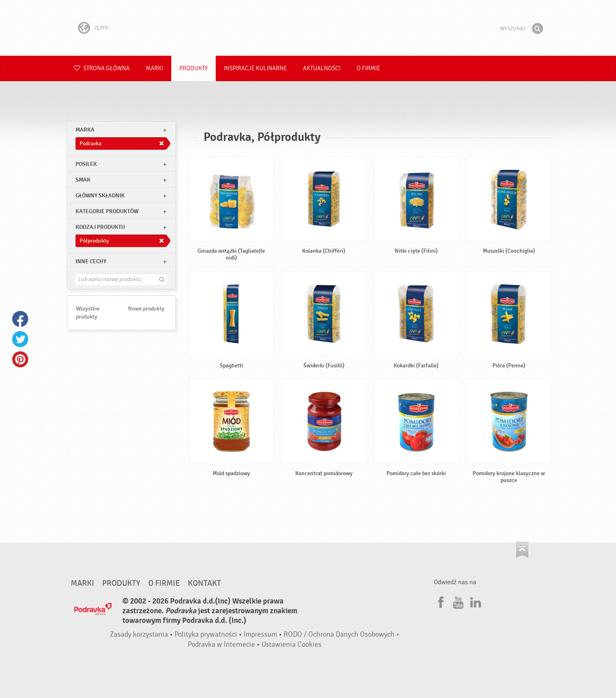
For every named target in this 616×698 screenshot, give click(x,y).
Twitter (20, 339)
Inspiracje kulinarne (255, 68)
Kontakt (204, 583)
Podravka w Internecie (221, 645)
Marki (155, 68)
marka (85, 130)
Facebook (20, 319)
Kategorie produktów (107, 211)
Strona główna (102, 68)
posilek (86, 164)
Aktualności (322, 68)
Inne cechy (91, 261)
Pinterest (20, 359)
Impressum (260, 634)
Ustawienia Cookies (291, 645)
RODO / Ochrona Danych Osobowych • (342, 634)
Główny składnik (100, 196)
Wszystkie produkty (88, 313)
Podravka (308, 28)
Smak (83, 180)
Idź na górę (522, 550)
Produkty (193, 68)
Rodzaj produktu (100, 227)
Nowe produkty (146, 309)
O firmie (368, 68)
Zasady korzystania (139, 634)
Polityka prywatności (206, 634)
